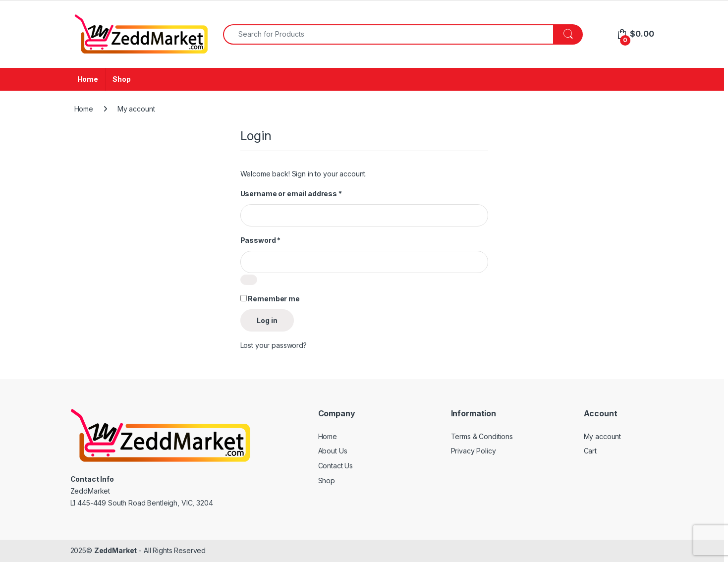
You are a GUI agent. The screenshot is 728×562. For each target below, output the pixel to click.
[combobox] (389, 34)
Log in (267, 320)
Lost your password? (274, 345)
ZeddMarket (116, 550)
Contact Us (336, 466)
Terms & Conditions (482, 436)
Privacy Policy (474, 451)
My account (603, 436)
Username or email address (291, 194)
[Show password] (249, 280)
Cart (590, 451)
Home (88, 79)
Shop (121, 79)
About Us (333, 451)
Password (261, 240)
